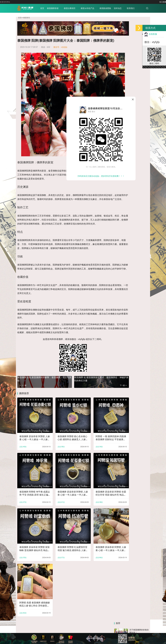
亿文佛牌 (31, 619)
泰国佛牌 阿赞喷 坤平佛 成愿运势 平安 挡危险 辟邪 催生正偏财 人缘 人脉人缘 (31, 492)
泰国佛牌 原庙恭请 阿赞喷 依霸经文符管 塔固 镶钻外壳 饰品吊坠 (95, 492)
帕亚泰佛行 (68, 619)
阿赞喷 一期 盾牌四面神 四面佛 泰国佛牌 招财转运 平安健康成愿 (95, 443)
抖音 (123, 200)
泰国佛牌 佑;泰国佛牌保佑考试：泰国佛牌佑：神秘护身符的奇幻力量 (87, 390)
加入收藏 (163, 2)
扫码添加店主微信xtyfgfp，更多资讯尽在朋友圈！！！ (101, 176)
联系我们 (136, 8)
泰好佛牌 (56, 619)
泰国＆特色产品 (93, 8)
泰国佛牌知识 (109, 623)
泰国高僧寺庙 (124, 623)
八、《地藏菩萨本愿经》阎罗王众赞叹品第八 (122, 360)
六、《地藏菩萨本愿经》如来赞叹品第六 (140, 329)
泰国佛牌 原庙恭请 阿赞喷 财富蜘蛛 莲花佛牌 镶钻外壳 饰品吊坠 (31, 541)
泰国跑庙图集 (111, 8)
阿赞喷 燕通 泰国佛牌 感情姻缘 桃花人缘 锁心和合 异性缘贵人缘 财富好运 (31, 590)
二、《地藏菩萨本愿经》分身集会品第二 (122, 392)
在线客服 (151, 34)
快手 (140, 200)
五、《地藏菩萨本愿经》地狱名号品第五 (140, 360)
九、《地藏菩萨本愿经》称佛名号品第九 (140, 392)
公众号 (140, 220)
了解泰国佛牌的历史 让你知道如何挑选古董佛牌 (139, 180)
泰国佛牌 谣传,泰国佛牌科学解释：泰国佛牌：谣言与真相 (40, 390)
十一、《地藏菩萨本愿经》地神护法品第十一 (140, 298)
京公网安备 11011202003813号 (108, 628)
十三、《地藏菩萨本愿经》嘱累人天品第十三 (122, 298)
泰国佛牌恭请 (58, 8)
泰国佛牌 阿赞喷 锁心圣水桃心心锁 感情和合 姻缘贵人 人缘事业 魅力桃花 (63, 443)
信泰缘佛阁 (82, 619)
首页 (47, 8)
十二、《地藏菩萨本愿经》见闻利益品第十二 (140, 266)
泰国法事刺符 (75, 8)
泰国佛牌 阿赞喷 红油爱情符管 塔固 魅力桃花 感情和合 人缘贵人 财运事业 (63, 541)
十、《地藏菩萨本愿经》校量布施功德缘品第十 (122, 329)
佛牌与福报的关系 (137, 131)
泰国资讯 (27, 18)
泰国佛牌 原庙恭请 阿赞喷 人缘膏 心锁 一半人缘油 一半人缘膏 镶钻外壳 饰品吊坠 (31, 443)
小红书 (123, 220)
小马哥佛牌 (44, 619)
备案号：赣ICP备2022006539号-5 (78, 628)
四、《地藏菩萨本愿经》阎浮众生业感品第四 (122, 266)
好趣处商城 (95, 619)
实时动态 (123, 8)
